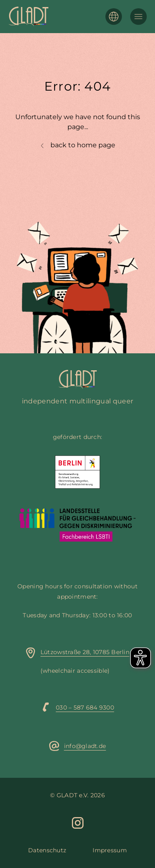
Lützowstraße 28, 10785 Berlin (85, 652)
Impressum (110, 850)
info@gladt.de (85, 746)
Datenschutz (47, 850)
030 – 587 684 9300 (85, 707)
